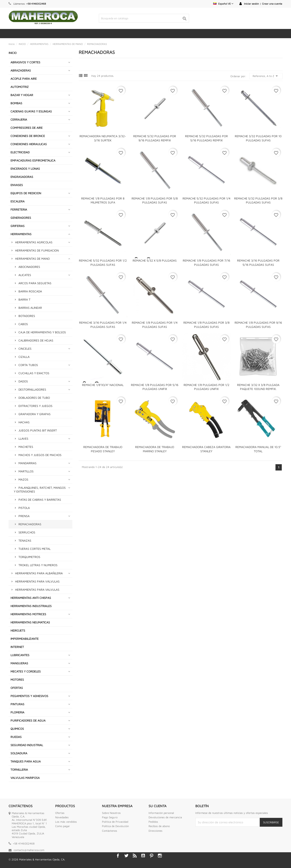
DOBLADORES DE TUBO (34, 398)
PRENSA (24, 516)
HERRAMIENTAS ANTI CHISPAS (31, 598)
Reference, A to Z (266, 76)
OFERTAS (17, 688)
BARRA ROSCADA (30, 291)
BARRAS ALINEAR (30, 308)
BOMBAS (16, 103)
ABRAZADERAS (21, 70)
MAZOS (23, 479)
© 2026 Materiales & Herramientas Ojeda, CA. (37, 859)
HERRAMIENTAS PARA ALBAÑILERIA (39, 573)
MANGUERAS (19, 663)
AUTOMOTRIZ (20, 87)
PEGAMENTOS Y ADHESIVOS (29, 696)
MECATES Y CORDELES (26, 671)
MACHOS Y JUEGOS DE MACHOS (40, 455)
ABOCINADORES (29, 267)
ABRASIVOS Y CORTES (25, 62)
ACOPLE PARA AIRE (24, 79)
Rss (135, 856)
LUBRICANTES (20, 655)
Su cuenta (157, 806)
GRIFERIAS (18, 226)
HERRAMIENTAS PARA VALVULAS (37, 590)
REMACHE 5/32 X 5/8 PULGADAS (155, 260)
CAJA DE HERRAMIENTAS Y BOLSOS (42, 332)
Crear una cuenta (272, 4)
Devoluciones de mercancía (165, 817)
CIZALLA (24, 357)
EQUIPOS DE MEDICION (26, 193)
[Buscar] (144, 18)
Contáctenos (110, 831)
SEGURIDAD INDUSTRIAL (27, 745)
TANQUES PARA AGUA (26, 761)
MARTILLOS (26, 471)
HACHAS (24, 422)
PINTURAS (17, 704)
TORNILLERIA (19, 770)
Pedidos (153, 822)
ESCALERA (18, 201)
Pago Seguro (110, 817)
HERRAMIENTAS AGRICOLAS (34, 242)
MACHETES (26, 447)
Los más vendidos (66, 822)
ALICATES (25, 275)
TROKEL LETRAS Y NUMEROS (38, 565)
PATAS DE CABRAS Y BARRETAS (40, 500)
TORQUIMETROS (29, 557)
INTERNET (17, 647)
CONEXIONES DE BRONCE (28, 136)
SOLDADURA (19, 753)
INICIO (13, 53)
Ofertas (60, 813)
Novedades (62, 817)
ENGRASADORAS (22, 177)
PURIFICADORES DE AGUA (28, 720)
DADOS (23, 381)
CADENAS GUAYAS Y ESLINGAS (31, 111)
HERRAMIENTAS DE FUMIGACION (37, 250)
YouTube (143, 856)
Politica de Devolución (115, 826)
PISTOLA (24, 508)
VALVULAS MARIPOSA (25, 778)
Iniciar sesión (251, 4)
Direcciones (155, 831)
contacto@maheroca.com (29, 850)
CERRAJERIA (19, 119)
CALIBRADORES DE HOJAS (36, 340)
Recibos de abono (159, 826)
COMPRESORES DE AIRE (27, 128)
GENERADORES (21, 218)
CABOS (23, 324)
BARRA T (24, 299)
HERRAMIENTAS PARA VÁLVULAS (37, 581)
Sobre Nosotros (111, 813)
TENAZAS (25, 540)
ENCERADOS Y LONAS (25, 169)
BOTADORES (27, 316)
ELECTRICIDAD (20, 152)
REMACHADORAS (30, 524)
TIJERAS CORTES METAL (35, 549)
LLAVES (23, 439)
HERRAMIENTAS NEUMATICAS (30, 622)
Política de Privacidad (115, 822)
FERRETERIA (19, 209)
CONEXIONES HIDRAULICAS (29, 144)
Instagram (160, 856)
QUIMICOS (17, 729)
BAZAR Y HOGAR (22, 95)
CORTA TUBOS (28, 365)
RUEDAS (16, 737)
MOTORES (17, 680)
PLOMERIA (17, 712)
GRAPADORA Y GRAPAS (35, 414)
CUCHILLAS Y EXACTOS (34, 373)
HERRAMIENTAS (21, 234)
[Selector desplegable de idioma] (223, 4)
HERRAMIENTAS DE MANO (32, 259)
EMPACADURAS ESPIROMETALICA (33, 160)
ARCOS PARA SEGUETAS (35, 283)
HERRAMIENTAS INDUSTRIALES (31, 606)
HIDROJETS (18, 630)
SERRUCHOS (27, 532)
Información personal (161, 813)
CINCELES (25, 349)
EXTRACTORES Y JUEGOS (35, 406)
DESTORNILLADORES (32, 389)
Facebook (118, 856)
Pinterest (151, 856)
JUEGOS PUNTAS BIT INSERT (38, 430)
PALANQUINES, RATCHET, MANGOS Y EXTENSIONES (40, 489)
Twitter (126, 856)
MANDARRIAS (27, 463)
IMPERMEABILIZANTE (25, 639)
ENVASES (17, 185)
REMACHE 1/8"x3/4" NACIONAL (103, 385)
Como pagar (63, 826)
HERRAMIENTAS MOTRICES (28, 614)
